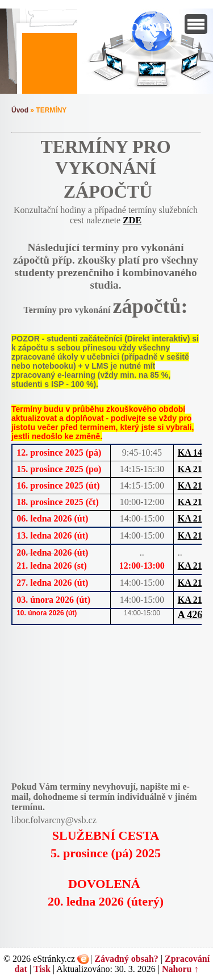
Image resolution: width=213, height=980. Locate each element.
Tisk (42, 969)
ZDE (132, 220)
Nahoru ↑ (180, 969)
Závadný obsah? (126, 959)
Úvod (20, 110)
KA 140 (192, 453)
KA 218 (192, 469)
